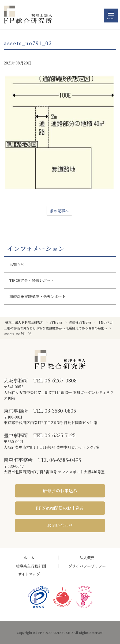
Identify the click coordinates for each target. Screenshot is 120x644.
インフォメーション (36, 248)
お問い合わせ (60, 525)
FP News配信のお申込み (60, 508)
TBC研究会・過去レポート (32, 280)
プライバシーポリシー (87, 566)
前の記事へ (59, 211)
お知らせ (17, 264)
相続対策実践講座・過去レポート (37, 296)
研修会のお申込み (60, 491)
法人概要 (87, 558)
